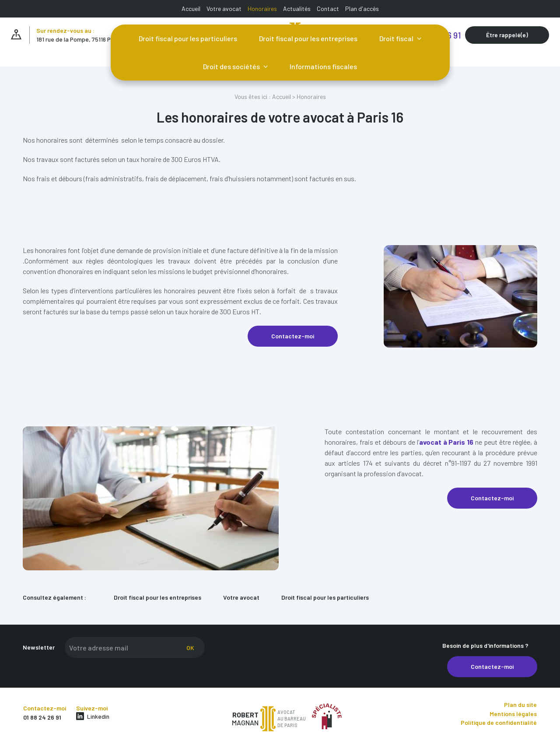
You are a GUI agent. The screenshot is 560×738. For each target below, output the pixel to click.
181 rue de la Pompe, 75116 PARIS (80, 39)
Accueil (191, 9)
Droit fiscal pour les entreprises (308, 38)
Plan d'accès (362, 9)
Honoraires (262, 9)
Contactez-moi (293, 336)
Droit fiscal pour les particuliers (188, 38)
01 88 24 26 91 (42, 717)
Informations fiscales (323, 66)
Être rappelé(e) (507, 35)
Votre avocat (224, 9)
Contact (328, 9)
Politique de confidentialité (499, 722)
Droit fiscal (397, 38)
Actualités (297, 9)
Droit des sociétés (232, 66)
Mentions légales (513, 714)
